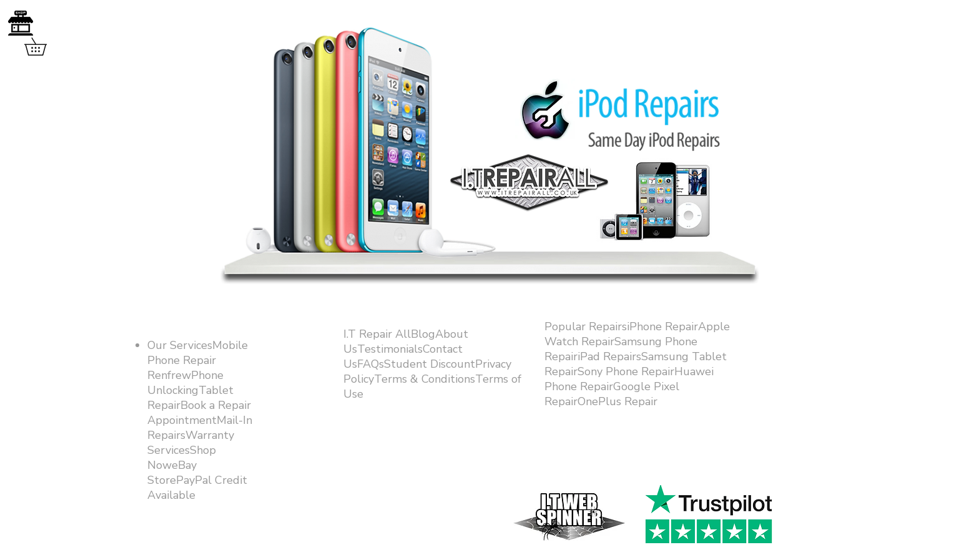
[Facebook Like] (704, 469)
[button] (44, 47)
